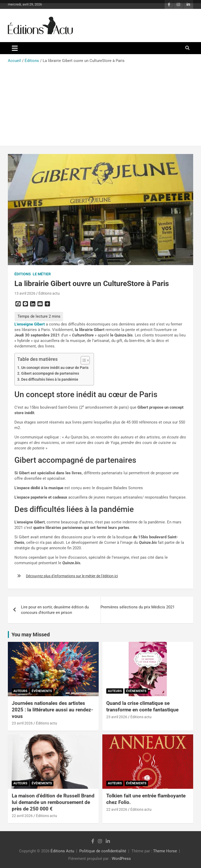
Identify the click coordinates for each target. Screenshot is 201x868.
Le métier (42, 274)
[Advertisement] (100, 103)
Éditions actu (49, 293)
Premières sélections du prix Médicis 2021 (138, 607)
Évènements (42, 691)
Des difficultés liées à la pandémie (50, 379)
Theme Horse (165, 851)
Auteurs (20, 691)
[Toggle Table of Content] (83, 360)
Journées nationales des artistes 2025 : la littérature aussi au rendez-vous (52, 710)
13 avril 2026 (25, 293)
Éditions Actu (62, 851)
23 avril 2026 (22, 723)
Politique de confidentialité (103, 851)
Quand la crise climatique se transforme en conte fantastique (142, 706)
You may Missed (31, 635)
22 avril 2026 (22, 816)
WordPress (121, 859)
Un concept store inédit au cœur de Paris (55, 368)
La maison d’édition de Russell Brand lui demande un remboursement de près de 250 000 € (53, 802)
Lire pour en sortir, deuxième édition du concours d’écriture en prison (55, 610)
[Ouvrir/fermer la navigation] (15, 48)
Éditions (23, 274)
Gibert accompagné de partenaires (50, 373)
